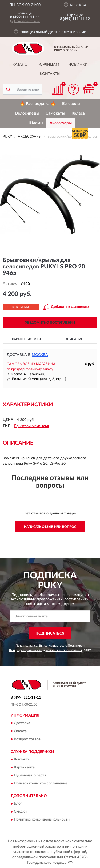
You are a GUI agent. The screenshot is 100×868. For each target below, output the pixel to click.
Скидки (20, 812)
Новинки (78, 65)
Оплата (20, 731)
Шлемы (36, 123)
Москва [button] (40, 355)
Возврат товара (27, 739)
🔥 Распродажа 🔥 (38, 104)
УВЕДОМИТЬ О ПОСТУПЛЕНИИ (50, 323)
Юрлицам (49, 65)
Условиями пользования (64, 650)
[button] (25, 21)
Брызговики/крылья (31, 426)
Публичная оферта (30, 775)
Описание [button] (74, 339)
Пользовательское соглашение (41, 783)
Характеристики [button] (26, 339)
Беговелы (71, 104)
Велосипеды (27, 113)
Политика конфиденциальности (42, 820)
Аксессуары (61, 123)
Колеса (78, 113)
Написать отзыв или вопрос (50, 527)
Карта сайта (24, 767)
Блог (18, 804)
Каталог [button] (21, 65)
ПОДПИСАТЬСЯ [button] (50, 634)
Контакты (50, 74)
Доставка (22, 723)
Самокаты (55, 113)
